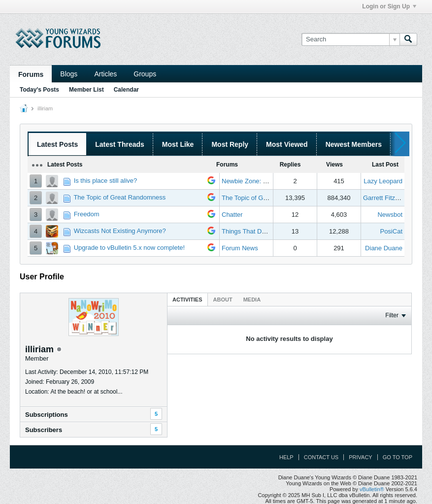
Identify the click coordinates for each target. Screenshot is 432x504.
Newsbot (390, 215)
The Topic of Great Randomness (119, 197)
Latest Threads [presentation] (120, 144)
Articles (105, 74)
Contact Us (321, 457)
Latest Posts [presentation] (57, 144)
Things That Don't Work (255, 231)
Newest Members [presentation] (354, 144)
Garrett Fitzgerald (388, 198)
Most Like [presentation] (178, 144)
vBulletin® (372, 489)
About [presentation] (223, 300)
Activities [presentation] (187, 300)
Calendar (126, 90)
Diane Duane (384, 248)
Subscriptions (47, 415)
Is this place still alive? (106, 181)
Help (286, 457)
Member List (86, 90)
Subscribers (44, 430)
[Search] (350, 39)
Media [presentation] (252, 300)
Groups (145, 74)
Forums (31, 74)
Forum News (240, 248)
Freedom (87, 214)
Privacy (360, 457)
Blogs (69, 74)
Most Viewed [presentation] (287, 144)
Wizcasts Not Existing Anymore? (120, 231)
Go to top (398, 457)
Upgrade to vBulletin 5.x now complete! (129, 248)
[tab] (187, 299)
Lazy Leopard (383, 181)
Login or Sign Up (389, 6)
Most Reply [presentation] (230, 144)
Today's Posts (39, 90)
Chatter (232, 215)
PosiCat (391, 231)
